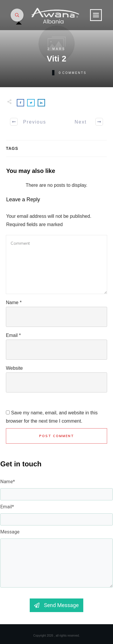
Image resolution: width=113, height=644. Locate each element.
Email (13, 335)
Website (14, 368)
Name (14, 302)
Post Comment (57, 436)
